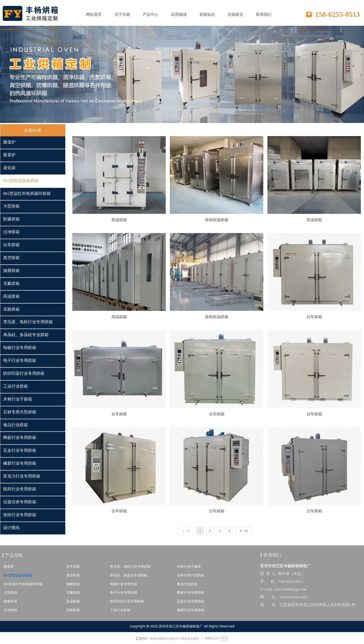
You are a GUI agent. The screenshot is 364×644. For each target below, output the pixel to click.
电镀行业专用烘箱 (124, 584)
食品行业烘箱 (187, 584)
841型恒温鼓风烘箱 (18, 575)
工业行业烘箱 (120, 610)
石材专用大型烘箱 (190, 575)
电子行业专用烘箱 (124, 593)
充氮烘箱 (73, 593)
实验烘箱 (73, 610)
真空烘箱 (73, 575)
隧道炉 (9, 567)
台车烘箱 (73, 567)
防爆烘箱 (10, 601)
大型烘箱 (10, 593)
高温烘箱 (73, 601)
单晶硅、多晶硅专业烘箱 (129, 575)
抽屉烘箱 (73, 584)
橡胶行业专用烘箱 (190, 610)
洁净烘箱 (10, 610)
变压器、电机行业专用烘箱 (130, 567)
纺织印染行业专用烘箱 (127, 601)
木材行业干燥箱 (189, 567)
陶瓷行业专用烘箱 (190, 593)
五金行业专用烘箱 (190, 601)
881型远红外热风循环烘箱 (23, 584)
